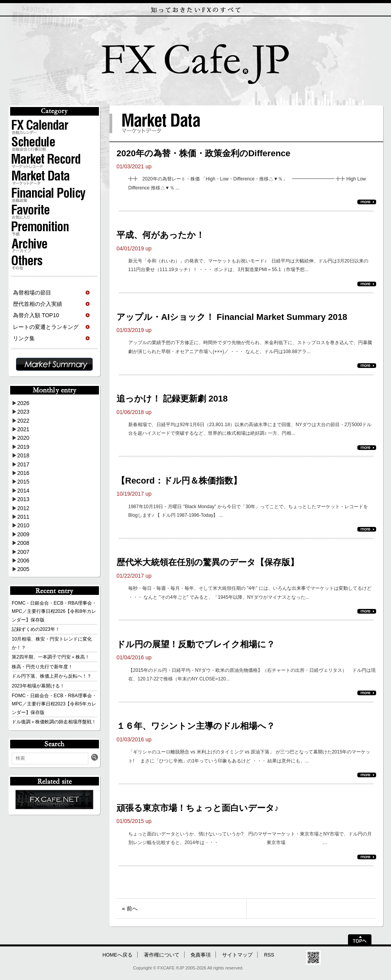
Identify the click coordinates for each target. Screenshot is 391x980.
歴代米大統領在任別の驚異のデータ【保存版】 (208, 562)
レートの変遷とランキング (46, 327)
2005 (23, 569)
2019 (23, 447)
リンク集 (24, 338)
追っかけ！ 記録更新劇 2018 (172, 399)
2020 (23, 438)
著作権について (162, 955)
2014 (23, 491)
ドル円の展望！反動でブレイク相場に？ (196, 644)
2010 (23, 525)
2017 (23, 464)
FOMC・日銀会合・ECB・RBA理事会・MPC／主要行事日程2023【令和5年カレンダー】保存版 (54, 704)
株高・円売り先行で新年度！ (42, 667)
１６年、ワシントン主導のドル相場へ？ (196, 726)
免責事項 (201, 955)
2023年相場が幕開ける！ (38, 686)
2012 (23, 508)
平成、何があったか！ (161, 235)
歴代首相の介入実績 (38, 304)
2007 (23, 552)
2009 (23, 534)
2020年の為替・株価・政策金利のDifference (204, 153)
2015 (23, 482)
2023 (23, 412)
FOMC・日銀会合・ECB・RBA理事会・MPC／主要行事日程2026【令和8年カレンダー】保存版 (54, 611)
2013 (23, 499)
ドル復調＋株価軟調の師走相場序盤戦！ (54, 722)
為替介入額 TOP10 (36, 315)
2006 (23, 561)
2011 (23, 517)
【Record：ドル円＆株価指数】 (179, 481)
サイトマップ (237, 955)
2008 (23, 543)
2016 (23, 473)
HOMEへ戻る (117, 955)
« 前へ (130, 909)
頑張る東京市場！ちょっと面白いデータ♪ (198, 808)
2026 (23, 403)
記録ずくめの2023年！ (36, 629)
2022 (23, 421)
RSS (269, 955)
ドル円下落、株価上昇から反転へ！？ (52, 676)
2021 (23, 429)
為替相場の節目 (32, 293)
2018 (23, 455)
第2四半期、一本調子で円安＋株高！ (51, 657)
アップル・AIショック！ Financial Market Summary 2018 (232, 317)
